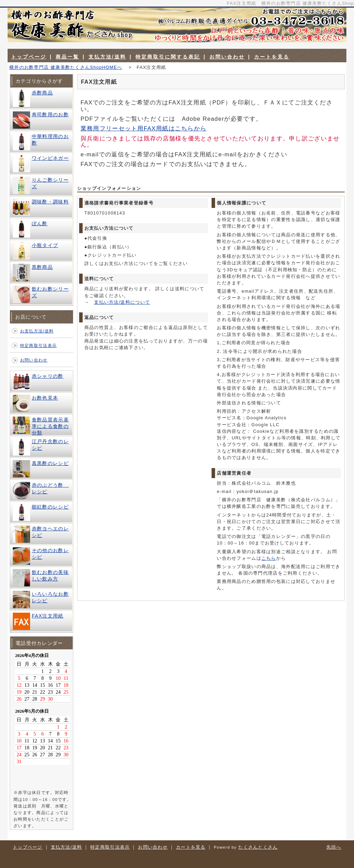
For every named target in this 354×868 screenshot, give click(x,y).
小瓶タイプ (45, 245)
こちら (269, 558)
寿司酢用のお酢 (50, 115)
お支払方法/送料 (37, 331)
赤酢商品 (42, 93)
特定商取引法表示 (38, 346)
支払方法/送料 (107, 57)
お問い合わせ (227, 57)
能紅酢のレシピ (50, 507)
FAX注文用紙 (48, 616)
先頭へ (334, 847)
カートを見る (272, 57)
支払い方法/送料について (122, 302)
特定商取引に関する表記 (168, 57)
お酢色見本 (45, 398)
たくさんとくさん (258, 847)
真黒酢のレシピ (50, 463)
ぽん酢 (40, 223)
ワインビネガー (50, 158)
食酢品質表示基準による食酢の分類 (50, 426)
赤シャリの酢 (48, 376)
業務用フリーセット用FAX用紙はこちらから (143, 129)
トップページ (29, 57)
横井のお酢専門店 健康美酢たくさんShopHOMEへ (66, 67)
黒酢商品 (42, 267)
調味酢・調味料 (50, 202)
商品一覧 (67, 57)
